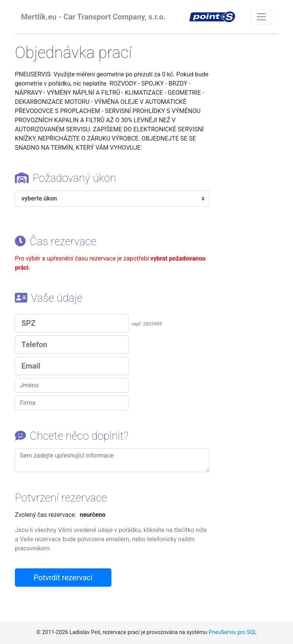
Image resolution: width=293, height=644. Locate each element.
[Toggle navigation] (261, 17)
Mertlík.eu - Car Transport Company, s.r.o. (93, 17)
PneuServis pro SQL (233, 632)
